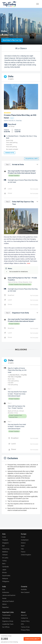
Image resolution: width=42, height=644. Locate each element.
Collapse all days (31, 159)
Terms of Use (25, 627)
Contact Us (24, 618)
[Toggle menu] (38, 4)
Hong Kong (6, 549)
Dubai (4, 537)
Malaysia (5, 578)
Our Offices (6, 627)
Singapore (5, 543)
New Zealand (25, 592)
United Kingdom (26, 555)
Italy (22, 549)
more (29, 263)
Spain (23, 546)
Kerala (4, 598)
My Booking (6, 618)
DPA (22, 624)
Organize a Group (8, 621)
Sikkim (4, 604)
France (23, 552)
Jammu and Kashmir (9, 595)
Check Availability (32, 639)
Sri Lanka (5, 558)
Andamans (6, 592)
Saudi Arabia (6, 576)
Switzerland (25, 540)
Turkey (4, 561)
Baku (4, 564)
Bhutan (4, 572)
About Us (24, 615)
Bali (3, 546)
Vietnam (5, 555)
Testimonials (6, 615)
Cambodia (5, 567)
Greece (23, 543)
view (12, 118)
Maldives (5, 552)
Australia (24, 589)
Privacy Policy (25, 630)
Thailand (5, 540)
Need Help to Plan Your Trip (12, 40)
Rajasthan (5, 607)
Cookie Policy (25, 621)
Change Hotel (10, 153)
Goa (4, 589)
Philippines (6, 581)
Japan (4, 570)
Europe (23, 537)
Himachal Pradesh (8, 601)
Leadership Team (8, 624)
